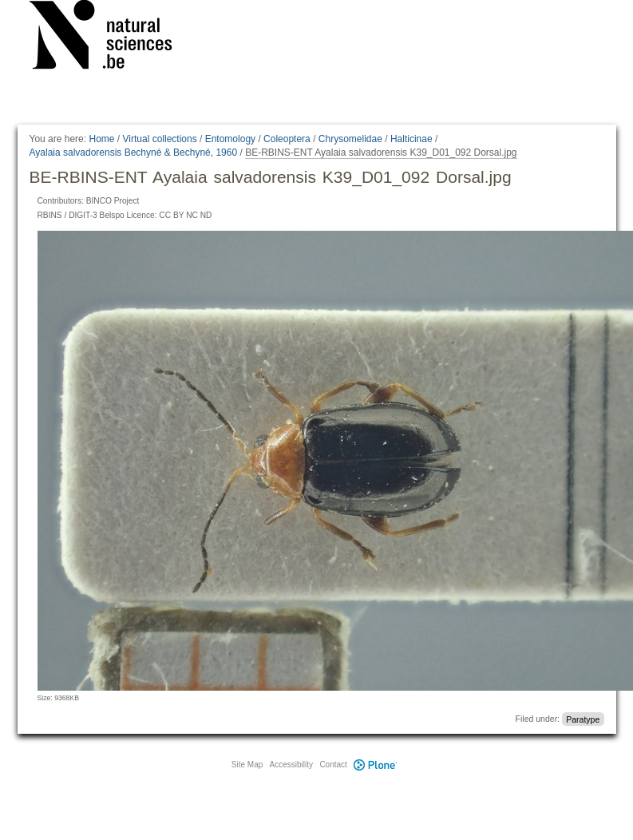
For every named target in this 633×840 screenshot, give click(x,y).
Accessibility (291, 765)
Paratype (583, 719)
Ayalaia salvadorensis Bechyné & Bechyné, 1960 (134, 153)
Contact (333, 765)
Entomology (230, 139)
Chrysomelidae (350, 139)
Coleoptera (287, 139)
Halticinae (411, 139)
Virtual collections (160, 139)
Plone (376, 765)
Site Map (247, 765)
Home (101, 139)
